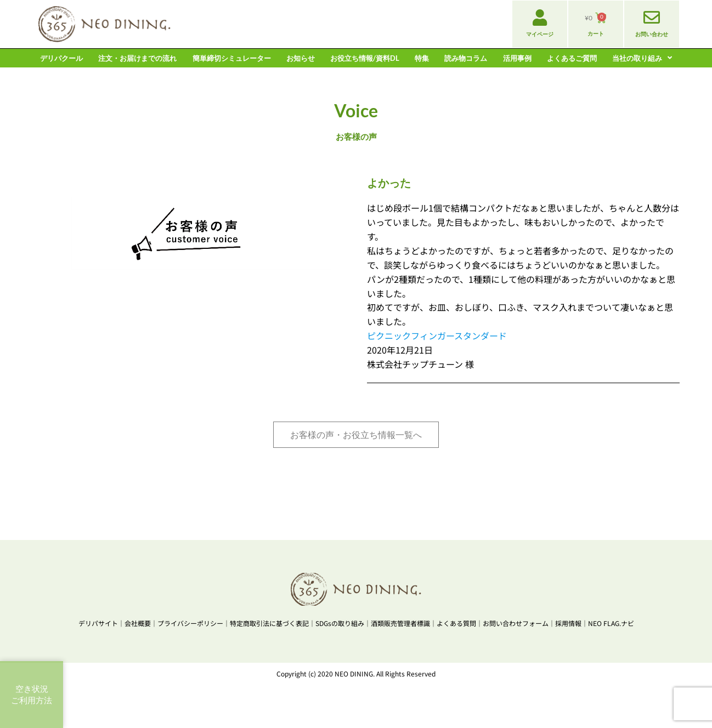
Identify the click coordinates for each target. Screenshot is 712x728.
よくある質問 (456, 623)
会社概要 (138, 623)
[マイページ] (540, 18)
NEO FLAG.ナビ (611, 623)
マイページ (540, 34)
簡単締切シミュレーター (232, 58)
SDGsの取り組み (340, 623)
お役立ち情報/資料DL (365, 58)
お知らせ (301, 58)
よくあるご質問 (572, 58)
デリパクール (61, 58)
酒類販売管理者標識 (400, 623)
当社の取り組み (642, 58)
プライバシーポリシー (190, 623)
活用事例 (517, 58)
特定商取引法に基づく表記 (269, 623)
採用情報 (568, 623)
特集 (422, 58)
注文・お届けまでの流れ (137, 58)
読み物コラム (466, 58)
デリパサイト (98, 623)
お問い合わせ (652, 34)
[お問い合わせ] (652, 18)
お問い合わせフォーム (516, 623)
